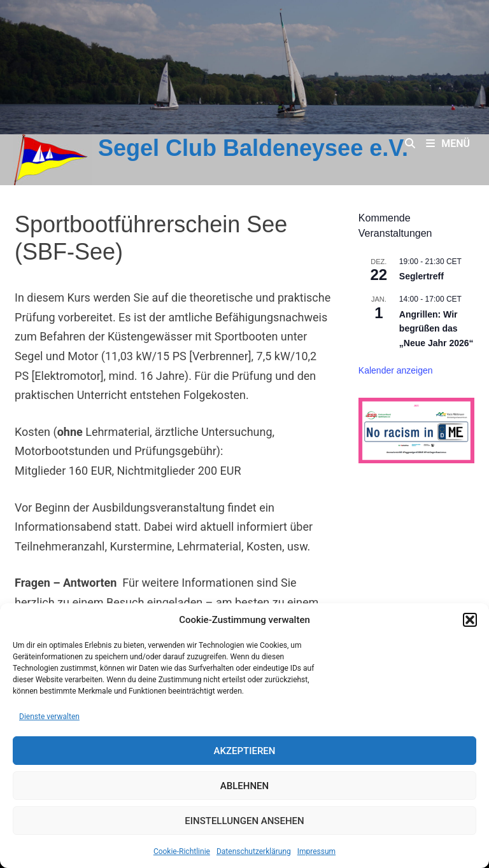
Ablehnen (244, 786)
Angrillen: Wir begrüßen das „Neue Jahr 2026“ (436, 329)
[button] (470, 620)
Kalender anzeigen (396, 370)
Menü (448, 143)
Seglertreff (422, 276)
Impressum (316, 851)
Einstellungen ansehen (244, 821)
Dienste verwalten (49, 717)
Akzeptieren (245, 751)
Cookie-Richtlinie (182, 851)
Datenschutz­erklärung (254, 851)
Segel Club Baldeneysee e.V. (253, 148)
